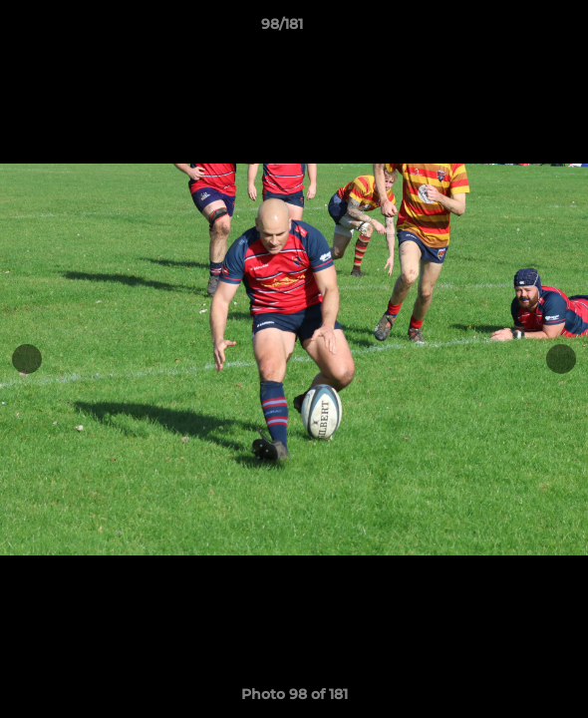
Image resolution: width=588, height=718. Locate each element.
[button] (516, 29)
